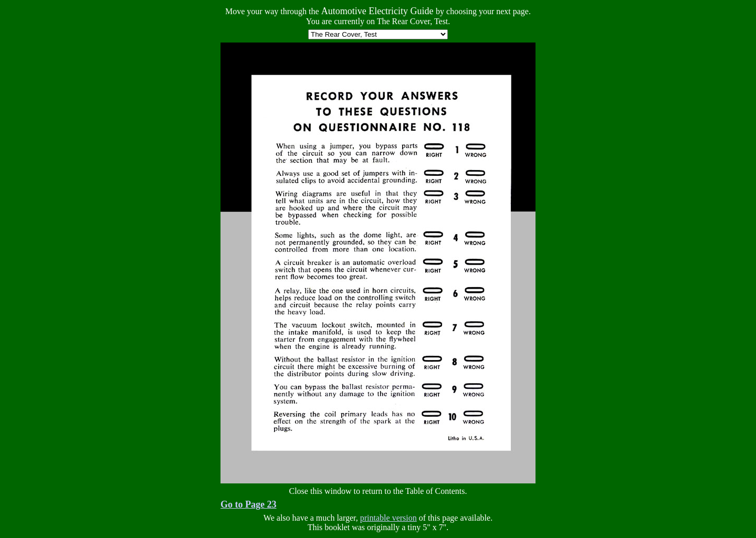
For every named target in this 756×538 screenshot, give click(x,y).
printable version (388, 518)
